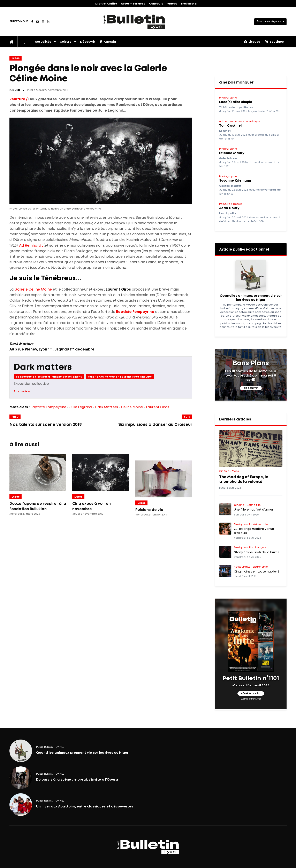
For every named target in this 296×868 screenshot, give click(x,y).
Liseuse (252, 42)
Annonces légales (269, 21)
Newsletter (189, 4)
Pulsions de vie (149, 510)
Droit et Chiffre (106, 4)
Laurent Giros (158, 407)
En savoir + (22, 392)
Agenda (108, 42)
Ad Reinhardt (31, 246)
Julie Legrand (81, 407)
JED (17, 90)
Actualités (43, 42)
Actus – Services (133, 4)
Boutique (274, 42)
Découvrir (88, 42)
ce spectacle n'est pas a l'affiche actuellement (49, 377)
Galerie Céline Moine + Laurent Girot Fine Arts (120, 377)
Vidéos (172, 4)
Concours (156, 4)
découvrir (251, 388)
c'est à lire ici (251, 694)
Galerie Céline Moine (33, 290)
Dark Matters (107, 407)
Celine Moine (132, 407)
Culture (66, 42)
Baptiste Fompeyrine (135, 312)
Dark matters (43, 367)
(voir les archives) (251, 699)
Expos (16, 58)
